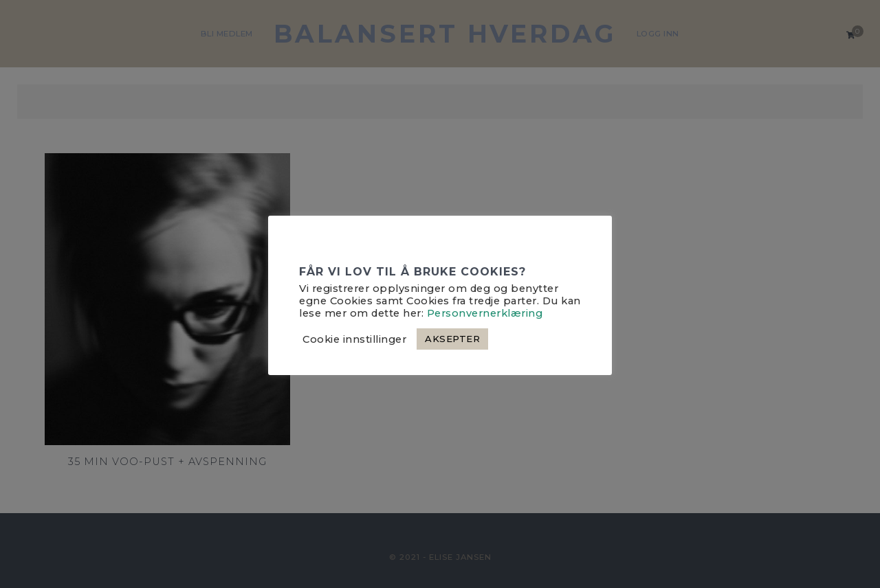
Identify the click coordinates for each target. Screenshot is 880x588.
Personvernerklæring (485, 313)
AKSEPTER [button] (452, 339)
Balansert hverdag (445, 34)
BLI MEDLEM (227, 34)
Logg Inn (658, 34)
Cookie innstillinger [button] (354, 339)
